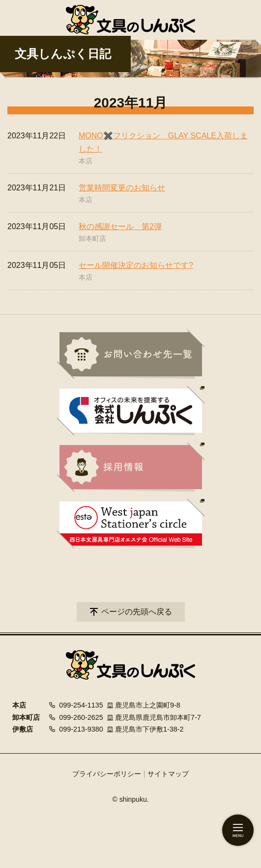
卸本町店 (92, 238)
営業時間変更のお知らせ (122, 188)
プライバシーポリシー (107, 774)
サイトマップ (168, 774)
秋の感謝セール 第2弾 (120, 226)
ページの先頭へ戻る (137, 612)
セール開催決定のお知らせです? (136, 265)
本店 (86, 161)
